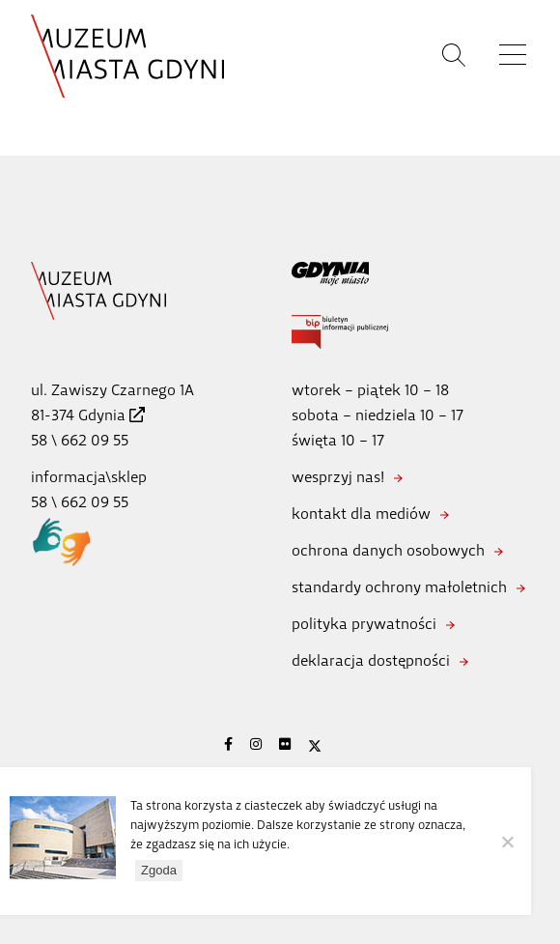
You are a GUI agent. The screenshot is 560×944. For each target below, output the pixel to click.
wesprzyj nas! (338, 477)
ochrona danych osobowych (388, 550)
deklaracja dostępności (371, 660)
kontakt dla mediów (361, 514)
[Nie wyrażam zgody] (507, 842)
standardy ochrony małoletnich (399, 587)
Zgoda (159, 870)
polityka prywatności (364, 624)
